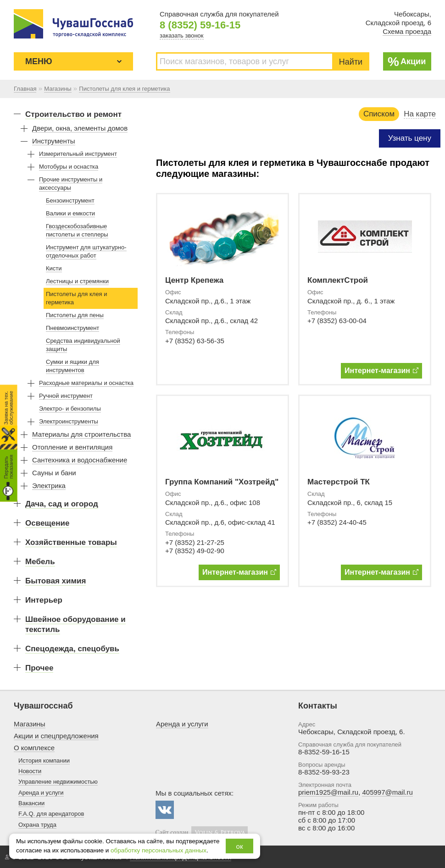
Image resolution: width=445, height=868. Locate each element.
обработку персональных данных (159, 850)
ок (240, 846)
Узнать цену (410, 138)
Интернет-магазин (381, 371)
